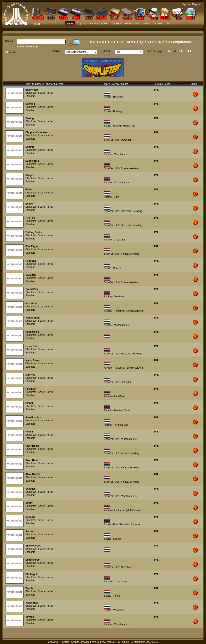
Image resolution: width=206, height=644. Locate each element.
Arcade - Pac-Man (114, 396)
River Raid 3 (32, 474)
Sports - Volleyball (114, 610)
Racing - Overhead (114, 297)
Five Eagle (31, 246)
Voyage (30, 617)
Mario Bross (32, 360)
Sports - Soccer (112, 268)
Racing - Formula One (116, 425)
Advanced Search (27, 47)
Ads (169, 24)
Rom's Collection (99, 24)
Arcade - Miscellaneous (117, 154)
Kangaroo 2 (32, 332)
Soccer (30, 531)
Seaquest (31, 489)
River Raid (31, 460)
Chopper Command (37, 132)
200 (189, 51)
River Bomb (32, 446)
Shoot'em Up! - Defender (117, 140)
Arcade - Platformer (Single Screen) (123, 311)
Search (9, 41)
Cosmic (30, 147)
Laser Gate (32, 346)
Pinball (29, 403)
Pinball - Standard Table (117, 411)
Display (56, 51)
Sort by (106, 51)
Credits (75, 642)
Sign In (186, 4)
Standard (30, 96)
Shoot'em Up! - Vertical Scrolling (122, 254)
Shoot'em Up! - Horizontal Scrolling (123, 211)
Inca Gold (31, 304)
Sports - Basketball (114, 97)
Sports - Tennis (112, 596)
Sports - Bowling (113, 111)
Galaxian (31, 275)
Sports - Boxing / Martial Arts (120, 126)
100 (181, 51)
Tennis (29, 588)
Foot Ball (31, 261)
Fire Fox (30, 218)
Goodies (158, 24)
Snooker (30, 517)
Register (197, 4)
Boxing (30, 118)
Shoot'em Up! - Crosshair (118, 567)
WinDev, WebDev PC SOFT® (113, 642)
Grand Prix (32, 289)
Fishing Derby (34, 232)
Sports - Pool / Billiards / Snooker (122, 524)
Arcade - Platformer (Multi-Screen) (123, 510)
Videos (146, 24)
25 (169, 51)
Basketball (32, 90)
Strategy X (31, 574)
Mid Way (30, 375)
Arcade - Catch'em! (114, 240)
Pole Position (33, 417)
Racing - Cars (111, 197)
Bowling (30, 104)
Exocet (29, 204)
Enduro (30, 190)
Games (70, 24)
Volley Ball (32, 603)
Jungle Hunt (32, 318)
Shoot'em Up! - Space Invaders (121, 168)
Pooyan (30, 432)
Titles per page (154, 51)
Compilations (181, 42)
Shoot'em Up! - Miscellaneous (120, 439)
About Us (53, 642)
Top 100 (82, 24)
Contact (65, 642)
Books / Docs (132, 24)
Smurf (29, 503)
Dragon (30, 175)
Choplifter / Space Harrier (39, 93)
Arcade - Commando (115, 582)
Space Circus (33, 546)
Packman (31, 389)
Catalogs (116, 24)
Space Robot (33, 560)
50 (175, 51)
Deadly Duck (33, 161)
